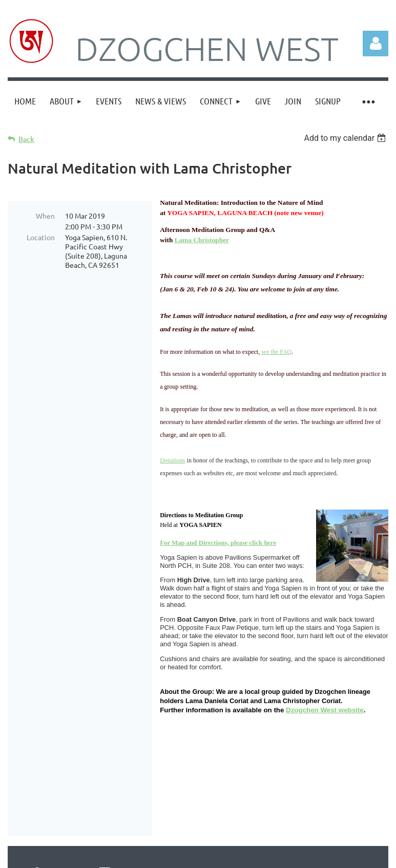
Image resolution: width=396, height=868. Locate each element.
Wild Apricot (266, 855)
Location (41, 237)
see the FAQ (276, 352)
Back (26, 139)
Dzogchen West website (325, 710)
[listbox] (346, 138)
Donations (172, 460)
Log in (376, 44)
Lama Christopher (202, 240)
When (45, 216)
